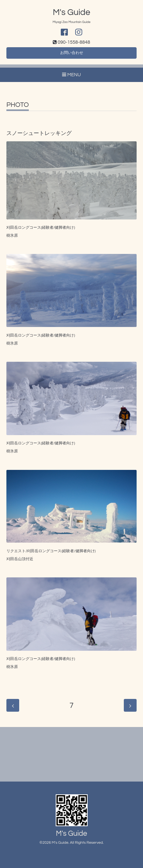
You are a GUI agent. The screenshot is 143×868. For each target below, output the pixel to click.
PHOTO (18, 105)
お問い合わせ (72, 53)
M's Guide (71, 12)
